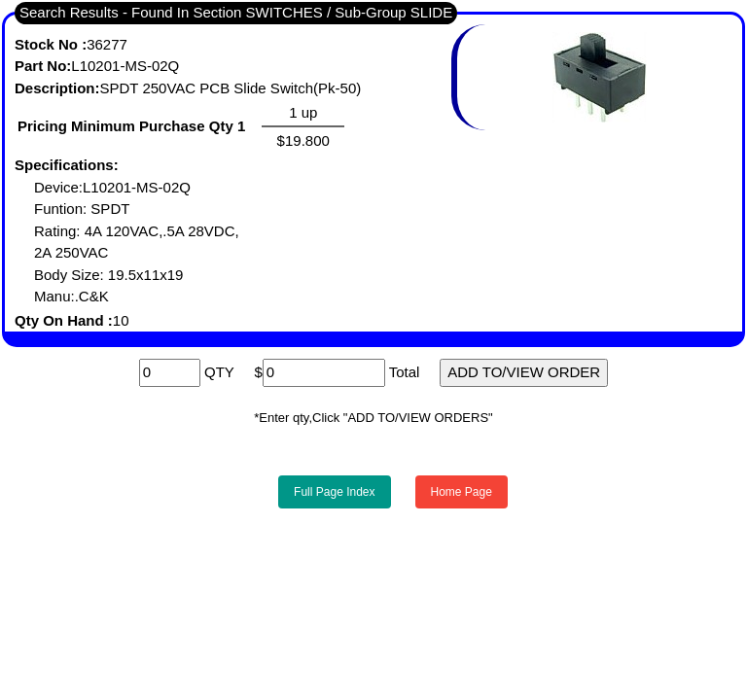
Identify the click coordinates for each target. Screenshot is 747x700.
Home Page (462, 492)
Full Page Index (334, 492)
